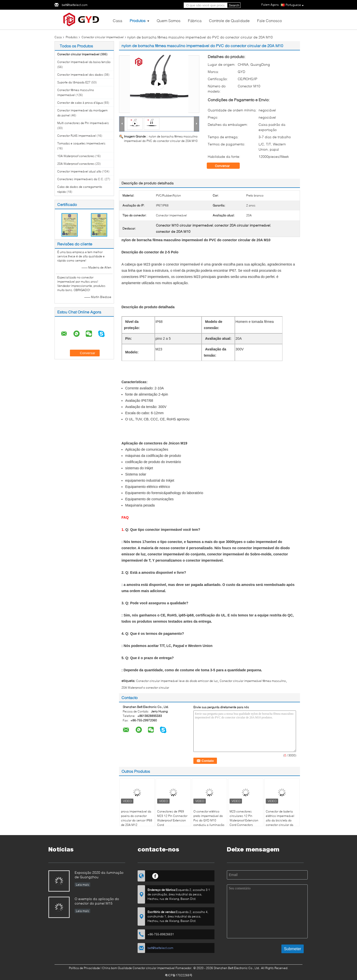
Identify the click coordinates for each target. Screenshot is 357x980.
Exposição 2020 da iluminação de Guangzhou (99, 875)
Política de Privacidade (84, 968)
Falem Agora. (270, 5)
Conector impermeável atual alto (79, 171)
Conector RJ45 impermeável (77, 136)
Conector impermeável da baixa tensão (84, 62)
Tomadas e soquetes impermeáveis (81, 143)
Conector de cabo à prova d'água (80, 103)
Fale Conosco (269, 20)
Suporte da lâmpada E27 (74, 82)
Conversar (226, 166)
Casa (118, 20)
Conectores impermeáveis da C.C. (81, 179)
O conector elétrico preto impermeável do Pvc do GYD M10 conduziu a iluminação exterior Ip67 (209, 820)
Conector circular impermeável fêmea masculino (253, 681)
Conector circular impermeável (103, 37)
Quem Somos (169, 20)
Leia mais (82, 885)
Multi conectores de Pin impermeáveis (83, 123)
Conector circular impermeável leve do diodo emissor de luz (177, 681)
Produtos (138, 20)
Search (234, 5)
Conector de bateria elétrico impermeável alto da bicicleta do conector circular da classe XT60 (280, 820)
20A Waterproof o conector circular (145, 688)
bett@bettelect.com (75, 5)
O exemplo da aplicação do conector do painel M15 (97, 901)
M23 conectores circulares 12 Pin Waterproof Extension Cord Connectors (244, 818)
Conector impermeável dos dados (80, 75)
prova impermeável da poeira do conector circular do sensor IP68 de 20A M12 (137, 818)
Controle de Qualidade (229, 20)
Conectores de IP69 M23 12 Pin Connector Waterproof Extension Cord (172, 818)
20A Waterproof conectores (76, 164)
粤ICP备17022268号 (179, 975)
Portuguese (295, 5)
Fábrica (195, 20)
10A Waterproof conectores (76, 156)
